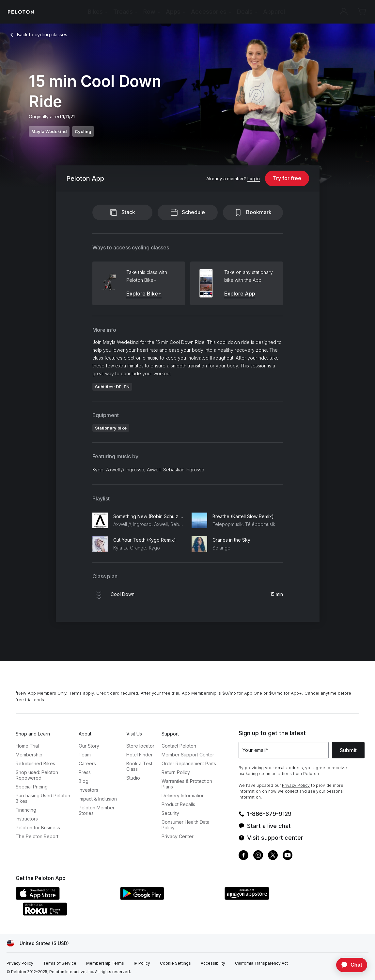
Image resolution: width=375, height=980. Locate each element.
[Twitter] (273, 856)
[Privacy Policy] (20, 963)
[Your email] (284, 750)
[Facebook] (243, 856)
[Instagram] (258, 856)
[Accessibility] (213, 963)
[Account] (344, 12)
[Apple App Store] (65, 898)
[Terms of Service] (60, 963)
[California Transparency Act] (261, 963)
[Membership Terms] (105, 963)
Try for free (287, 178)
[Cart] (362, 12)
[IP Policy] (142, 963)
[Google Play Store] (169, 898)
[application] (349, 965)
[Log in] (254, 179)
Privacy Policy (296, 785)
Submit (348, 750)
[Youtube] (288, 856)
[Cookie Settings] (175, 963)
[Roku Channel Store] (71, 914)
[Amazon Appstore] (273, 898)
